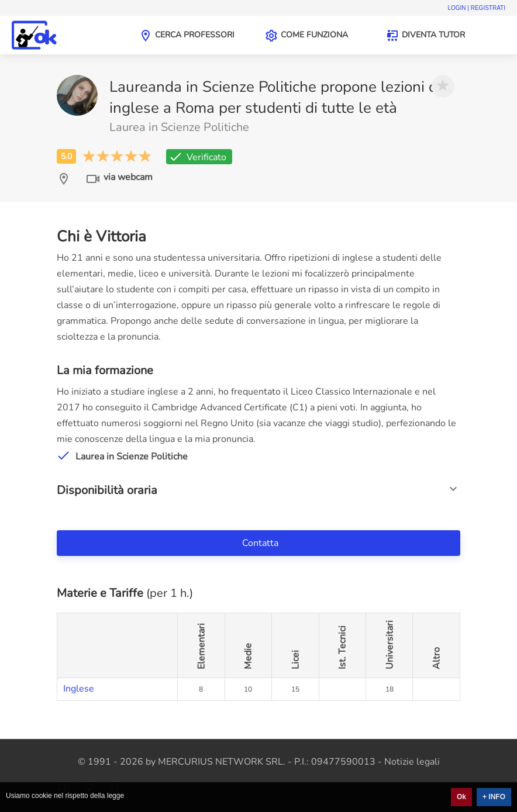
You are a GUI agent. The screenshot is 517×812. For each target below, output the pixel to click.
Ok (461, 797)
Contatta (261, 543)
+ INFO (494, 797)
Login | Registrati (476, 8)
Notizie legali (412, 762)
